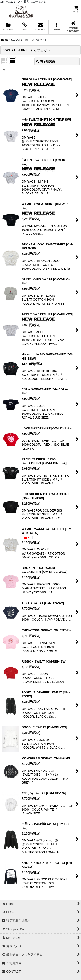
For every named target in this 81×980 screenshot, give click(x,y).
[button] (57, 27)
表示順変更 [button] (46, 61)
